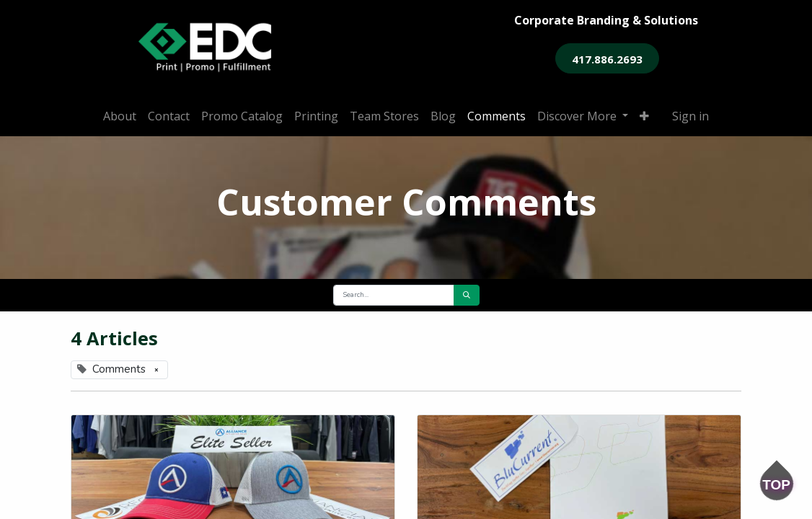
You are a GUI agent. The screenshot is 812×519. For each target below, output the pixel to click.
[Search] (467, 295)
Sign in (690, 116)
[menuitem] (120, 116)
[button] (644, 116)
